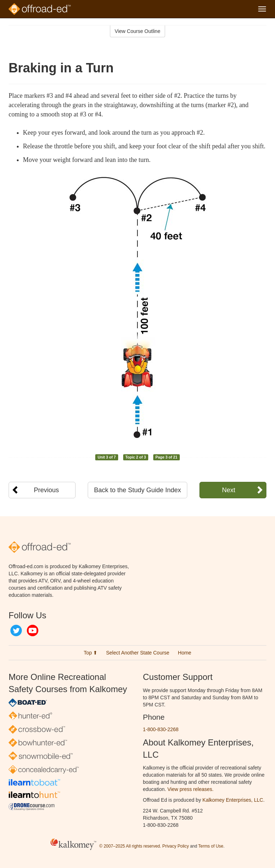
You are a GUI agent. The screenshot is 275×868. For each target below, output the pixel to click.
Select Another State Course (138, 653)
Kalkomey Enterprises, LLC (233, 800)
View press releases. (191, 789)
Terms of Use (211, 847)
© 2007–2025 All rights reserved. (130, 847)
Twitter (16, 630)
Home (185, 653)
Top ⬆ (91, 653)
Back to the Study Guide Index (137, 490)
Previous (47, 490)
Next (229, 490)
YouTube (33, 630)
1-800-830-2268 (161, 729)
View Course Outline (137, 31)
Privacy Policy (175, 847)
